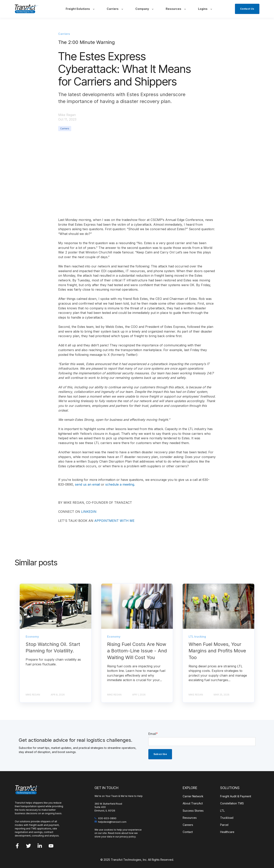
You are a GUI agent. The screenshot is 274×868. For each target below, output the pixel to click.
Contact (188, 832)
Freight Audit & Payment (236, 796)
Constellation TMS (232, 803)
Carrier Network (193, 796)
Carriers (65, 128)
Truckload (227, 818)
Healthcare (227, 832)
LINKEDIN (89, 512)
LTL (222, 811)
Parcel (224, 825)
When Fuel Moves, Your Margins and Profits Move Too (217, 651)
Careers (188, 825)
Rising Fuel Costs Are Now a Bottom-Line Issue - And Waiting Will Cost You (137, 651)
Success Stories (193, 811)
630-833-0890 (107, 818)
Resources (190, 818)
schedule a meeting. (120, 484)
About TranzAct (193, 803)
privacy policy (128, 837)
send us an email (87, 484)
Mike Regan (67, 115)
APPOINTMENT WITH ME (114, 521)
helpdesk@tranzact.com (112, 822)
